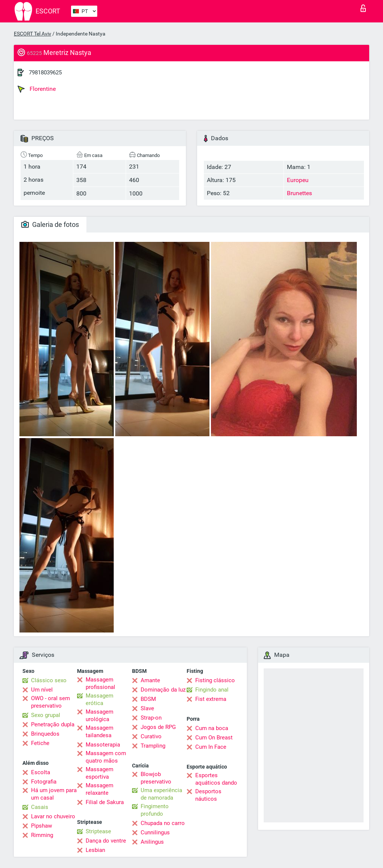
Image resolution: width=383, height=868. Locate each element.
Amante (150, 680)
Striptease (98, 831)
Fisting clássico (215, 680)
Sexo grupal (46, 715)
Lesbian (95, 850)
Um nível (42, 690)
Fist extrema (211, 699)
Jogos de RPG (158, 727)
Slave (147, 708)
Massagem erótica (99, 699)
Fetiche (40, 743)
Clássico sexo (49, 680)
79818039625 (45, 73)
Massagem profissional (100, 683)
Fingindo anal (212, 690)
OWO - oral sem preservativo (50, 702)
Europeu (298, 180)
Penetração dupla (53, 724)
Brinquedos (45, 734)
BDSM (148, 699)
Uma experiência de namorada (161, 794)
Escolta (41, 772)
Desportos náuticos (208, 795)
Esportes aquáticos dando (216, 779)
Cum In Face (211, 747)
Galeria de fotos (50, 224)
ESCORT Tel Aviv (33, 34)
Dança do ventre (106, 841)
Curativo (151, 736)
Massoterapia (103, 745)
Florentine (37, 89)
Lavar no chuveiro (53, 816)
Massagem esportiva (99, 773)
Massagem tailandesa (99, 732)
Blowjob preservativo (156, 778)
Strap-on (151, 718)
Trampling (153, 746)
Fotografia (44, 782)
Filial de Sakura (105, 802)
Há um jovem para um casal (54, 794)
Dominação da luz (163, 690)
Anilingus (152, 842)
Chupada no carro (163, 823)
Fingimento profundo (155, 810)
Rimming (42, 835)
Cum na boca (212, 728)
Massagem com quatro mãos (106, 757)
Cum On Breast (214, 738)
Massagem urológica (99, 715)
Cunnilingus (155, 832)
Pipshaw (42, 826)
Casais (40, 807)
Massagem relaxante (99, 789)
